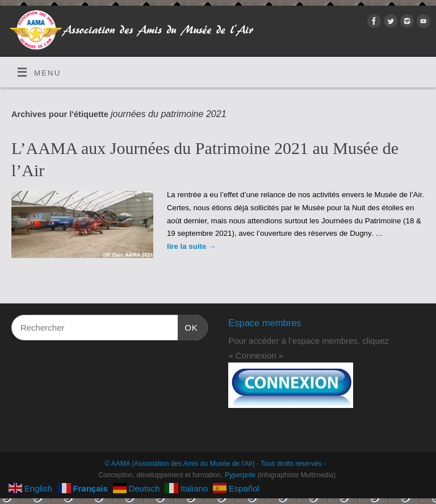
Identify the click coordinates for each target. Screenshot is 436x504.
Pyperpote (240, 475)
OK (188, 326)
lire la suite (191, 246)
